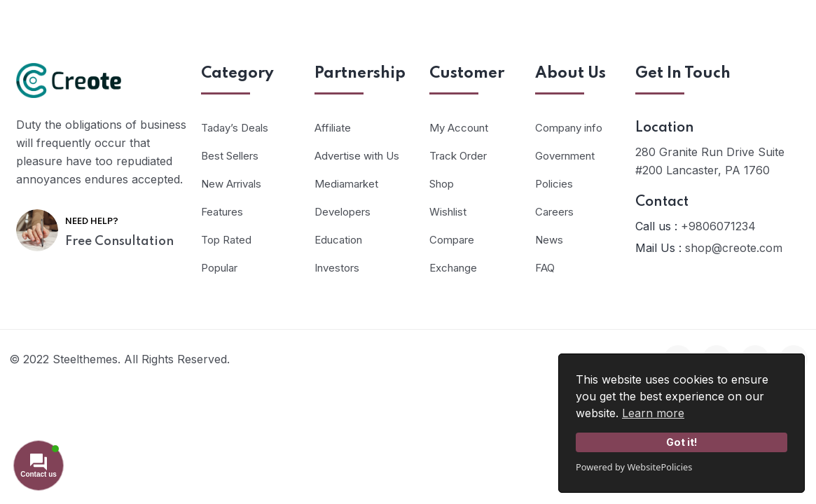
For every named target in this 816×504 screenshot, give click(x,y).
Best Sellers (230, 156)
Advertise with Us (357, 156)
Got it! (682, 442)
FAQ (545, 268)
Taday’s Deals (235, 128)
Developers (343, 212)
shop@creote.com (734, 248)
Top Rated (226, 240)
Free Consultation (119, 241)
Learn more (653, 413)
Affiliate (333, 128)
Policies (554, 184)
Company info (569, 128)
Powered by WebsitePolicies (634, 467)
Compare (452, 240)
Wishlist (448, 212)
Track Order (458, 156)
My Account (459, 128)
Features (222, 212)
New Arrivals (231, 184)
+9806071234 (718, 226)
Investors (337, 268)
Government (565, 156)
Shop (442, 184)
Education (338, 240)
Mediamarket (346, 184)
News (549, 240)
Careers (554, 212)
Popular (219, 268)
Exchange (453, 268)
